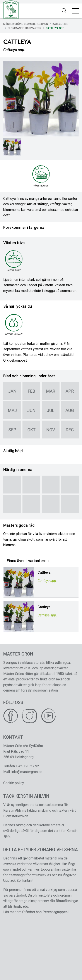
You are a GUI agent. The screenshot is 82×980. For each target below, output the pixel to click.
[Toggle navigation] (75, 11)
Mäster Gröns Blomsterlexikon (26, 24)
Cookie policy (14, 783)
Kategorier (60, 24)
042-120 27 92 (28, 766)
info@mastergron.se (27, 772)
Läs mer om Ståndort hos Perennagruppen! (36, 912)
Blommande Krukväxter (25, 28)
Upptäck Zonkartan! (18, 881)
